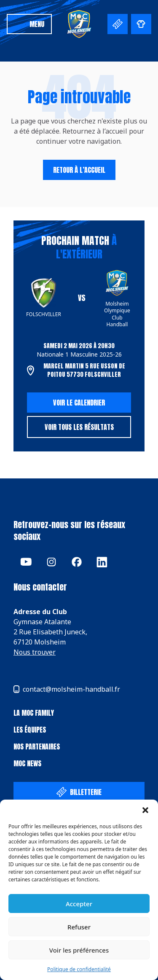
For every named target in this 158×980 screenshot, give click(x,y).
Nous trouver (35, 652)
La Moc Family (34, 713)
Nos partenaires (37, 746)
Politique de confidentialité (79, 969)
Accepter (79, 904)
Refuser (79, 927)
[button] (145, 810)
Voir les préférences (79, 950)
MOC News (27, 763)
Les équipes (30, 730)
